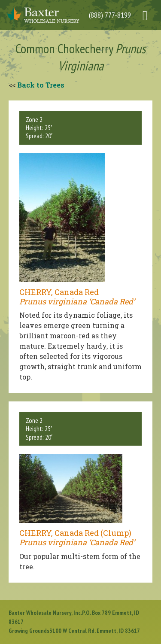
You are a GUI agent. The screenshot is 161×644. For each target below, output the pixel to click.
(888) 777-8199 (110, 15)
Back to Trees (41, 85)
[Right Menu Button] (148, 11)
